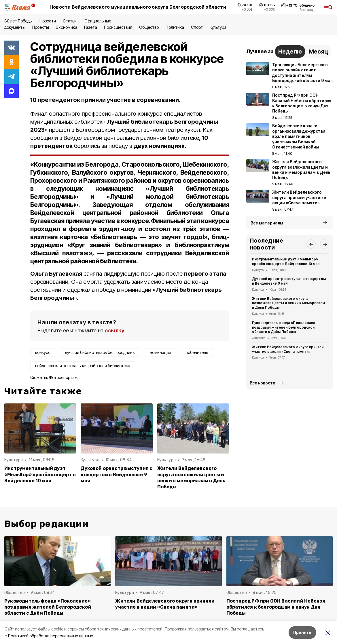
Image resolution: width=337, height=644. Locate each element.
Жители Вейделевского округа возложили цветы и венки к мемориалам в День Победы (191, 477)
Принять (302, 632)
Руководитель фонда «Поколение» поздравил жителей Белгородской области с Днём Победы (284, 327)
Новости (48, 21)
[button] (311, 244)
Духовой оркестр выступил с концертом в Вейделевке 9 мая (117, 474)
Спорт (197, 27)
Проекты (41, 27)
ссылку (115, 330)
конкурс (43, 352)
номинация (160, 352)
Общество (149, 27)
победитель (197, 352)
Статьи (70, 21)
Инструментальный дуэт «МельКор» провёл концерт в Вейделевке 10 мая (40, 474)
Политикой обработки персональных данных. (51, 636)
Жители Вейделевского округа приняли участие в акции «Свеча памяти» (288, 349)
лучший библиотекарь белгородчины (100, 352)
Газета (91, 27)
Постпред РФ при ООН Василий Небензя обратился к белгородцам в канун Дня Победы (276, 607)
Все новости (263, 383)
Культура (218, 27)
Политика (175, 27)
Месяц (318, 52)
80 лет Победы (18, 21)
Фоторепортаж (63, 377)
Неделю (290, 52)
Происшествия (118, 27)
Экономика (66, 27)
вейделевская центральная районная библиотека (83, 366)
